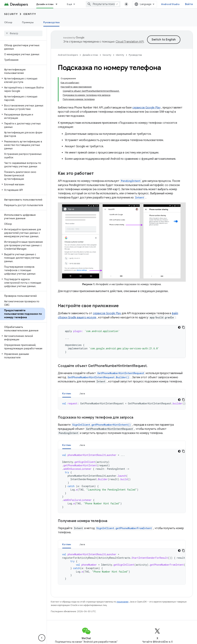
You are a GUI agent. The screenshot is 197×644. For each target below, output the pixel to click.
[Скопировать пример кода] (183, 327)
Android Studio (170, 4)
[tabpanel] (122, 403)
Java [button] (82, 393)
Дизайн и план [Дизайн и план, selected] (45, 4)
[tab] (67, 393)
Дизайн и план (90, 55)
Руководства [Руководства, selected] (51, 22)
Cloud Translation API (130, 42)
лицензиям (122, 602)
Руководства (135, 55)
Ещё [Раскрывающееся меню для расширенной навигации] (69, 4)
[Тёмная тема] (179, 327)
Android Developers (68, 55)
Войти (189, 4)
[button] (23, 80)
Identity (30, 14)
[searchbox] (23, 33)
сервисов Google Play (146, 108)
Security (11, 14)
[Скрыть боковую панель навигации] (42, 638)
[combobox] (103, 4)
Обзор (8, 22)
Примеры (28, 22)
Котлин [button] (67, 393)
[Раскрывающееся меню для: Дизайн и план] (58, 4)
